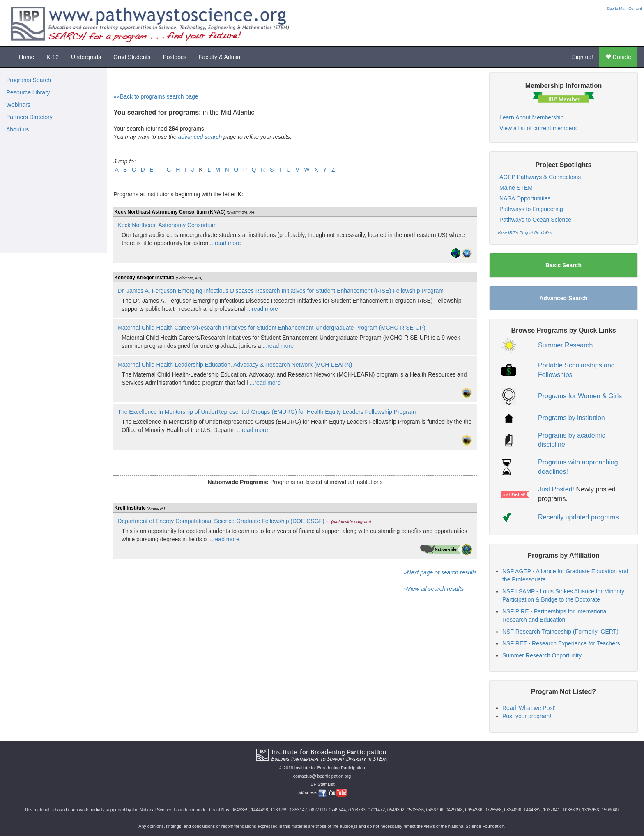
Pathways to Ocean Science (535, 220)
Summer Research (565, 345)
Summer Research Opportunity (542, 655)
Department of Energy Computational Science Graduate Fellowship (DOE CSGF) (221, 521)
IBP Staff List (322, 784)
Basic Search (563, 265)
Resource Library (28, 92)
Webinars (18, 105)
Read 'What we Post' (529, 708)
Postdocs (175, 57)
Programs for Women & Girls (580, 396)
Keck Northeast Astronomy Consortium (167, 225)
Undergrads (86, 57)
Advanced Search (563, 298)
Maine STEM (516, 188)
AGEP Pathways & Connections (540, 177)
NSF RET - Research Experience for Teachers (561, 643)
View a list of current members (538, 128)
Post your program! (527, 716)
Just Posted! (556, 489)
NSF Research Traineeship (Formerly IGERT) (560, 632)
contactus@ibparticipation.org (322, 776)
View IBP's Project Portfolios (525, 233)
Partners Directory (29, 117)
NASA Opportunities (525, 198)
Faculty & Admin (220, 57)
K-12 (53, 57)
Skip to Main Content (624, 9)
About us (17, 129)
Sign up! (583, 57)
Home (26, 57)
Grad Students (132, 57)
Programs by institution (572, 418)
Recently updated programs (578, 517)
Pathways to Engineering (531, 209)
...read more (224, 243)
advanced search (200, 137)
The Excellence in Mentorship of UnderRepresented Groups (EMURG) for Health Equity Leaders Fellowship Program (267, 412)
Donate (618, 57)
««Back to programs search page (156, 96)
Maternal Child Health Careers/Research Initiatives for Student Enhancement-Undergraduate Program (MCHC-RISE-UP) (271, 328)
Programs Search (29, 80)
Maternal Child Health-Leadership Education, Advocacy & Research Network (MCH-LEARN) (235, 365)
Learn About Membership (531, 117)
